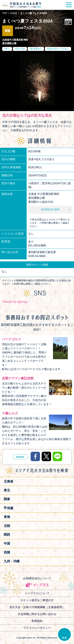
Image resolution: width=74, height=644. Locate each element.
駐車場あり (36, 49)
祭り (8, 49)
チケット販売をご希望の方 (37, 600)
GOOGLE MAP (50, 209)
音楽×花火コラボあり (59, 49)
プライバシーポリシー (37, 628)
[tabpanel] (37, 79)
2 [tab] (37, 107)
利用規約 (37, 621)
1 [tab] (31, 107)
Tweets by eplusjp (15, 302)
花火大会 (21, 49)
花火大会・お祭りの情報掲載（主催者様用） (37, 607)
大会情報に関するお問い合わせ (37, 614)
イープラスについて (37, 593)
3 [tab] (43, 107)
